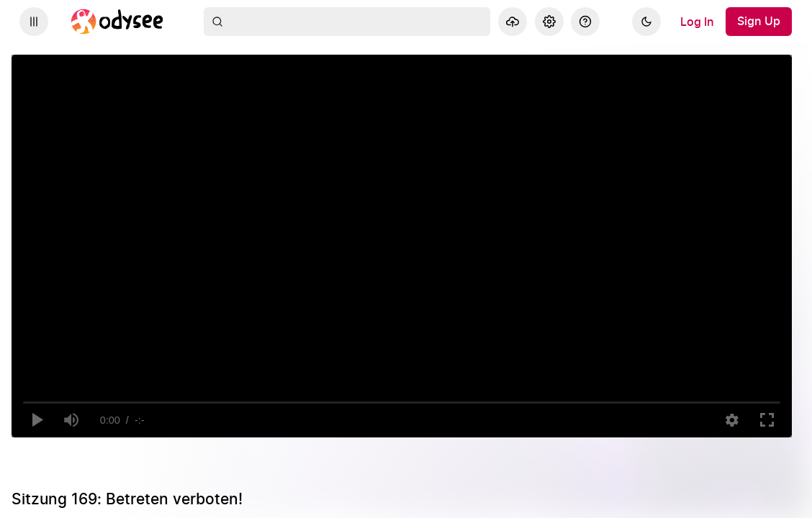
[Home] (117, 22)
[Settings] (549, 22)
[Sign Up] (759, 22)
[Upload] (513, 22)
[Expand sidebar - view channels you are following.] (34, 22)
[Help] (585, 22)
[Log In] (697, 22)
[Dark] (646, 22)
